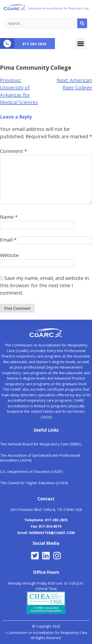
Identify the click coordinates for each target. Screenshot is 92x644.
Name (9, 217)
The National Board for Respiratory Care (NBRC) (41, 444)
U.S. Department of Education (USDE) (31, 471)
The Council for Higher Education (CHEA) (34, 483)
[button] (81, 43)
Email (8, 240)
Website (9, 255)
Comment (13, 151)
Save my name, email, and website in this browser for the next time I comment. (45, 285)
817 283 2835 (34, 44)
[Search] (82, 23)
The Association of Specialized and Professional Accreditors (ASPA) (40, 458)
